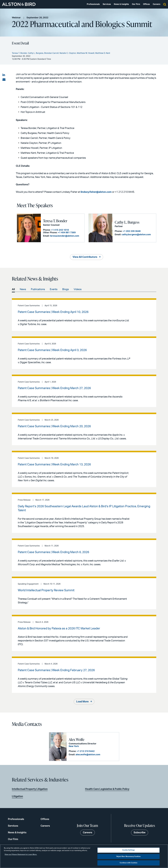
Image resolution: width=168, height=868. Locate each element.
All (13, 289)
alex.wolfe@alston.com (88, 755)
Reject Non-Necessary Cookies (129, 857)
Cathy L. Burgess (127, 222)
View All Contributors (85, 257)
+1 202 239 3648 (132, 231)
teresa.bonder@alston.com (65, 236)
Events (54, 289)
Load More (82, 702)
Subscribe (140, 833)
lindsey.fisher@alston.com (96, 192)
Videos (78, 289)
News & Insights (121, 4)
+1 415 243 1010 (60, 230)
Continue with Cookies (129, 863)
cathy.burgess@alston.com (136, 235)
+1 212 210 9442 (86, 751)
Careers (157, 4)
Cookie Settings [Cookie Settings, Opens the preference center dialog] (129, 850)
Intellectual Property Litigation (30, 789)
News (23, 289)
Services (107, 4)
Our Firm (136, 4)
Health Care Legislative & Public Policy (107, 789)
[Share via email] (4, 80)
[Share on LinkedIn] (4, 75)
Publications (38, 289)
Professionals (93, 4)
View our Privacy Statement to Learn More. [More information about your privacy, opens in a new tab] (21, 855)
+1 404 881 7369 (67, 233)
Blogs (66, 289)
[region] (84, 856)
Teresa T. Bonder (55, 221)
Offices (146, 4)
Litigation (17, 796)
